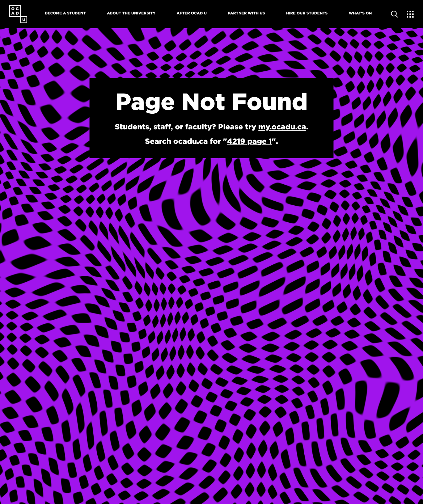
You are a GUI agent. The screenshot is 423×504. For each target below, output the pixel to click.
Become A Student (65, 13)
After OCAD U (192, 13)
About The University (131, 13)
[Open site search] (394, 14)
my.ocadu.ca (282, 127)
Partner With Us (247, 13)
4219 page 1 (249, 141)
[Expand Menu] (410, 14)
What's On (360, 13)
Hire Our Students (307, 13)
